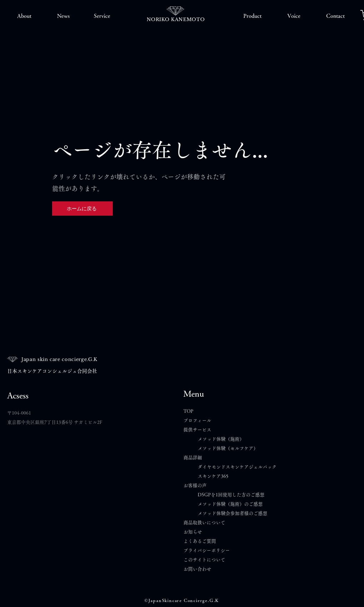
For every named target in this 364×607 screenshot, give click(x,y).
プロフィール (197, 420)
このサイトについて (204, 560)
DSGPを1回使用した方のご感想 (231, 495)
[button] (24, 16)
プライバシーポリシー (207, 550)
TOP (188, 411)
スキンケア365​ (213, 476)
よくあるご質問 (202, 541)
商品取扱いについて (204, 523)
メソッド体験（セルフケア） (228, 448)
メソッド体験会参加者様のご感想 (232, 513)
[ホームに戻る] (82, 209)
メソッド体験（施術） (221, 439)
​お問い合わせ (197, 569)
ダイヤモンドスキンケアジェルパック (237, 467)
